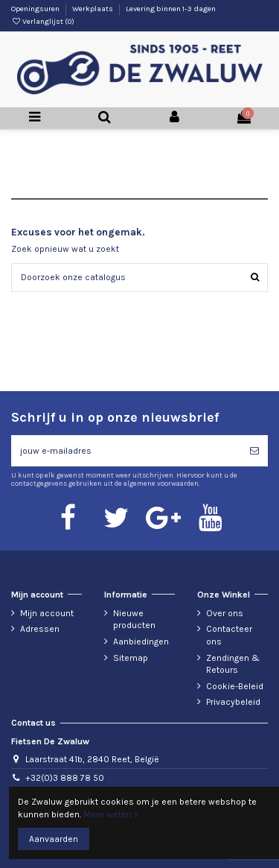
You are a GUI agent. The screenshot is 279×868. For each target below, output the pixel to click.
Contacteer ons (229, 635)
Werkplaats (93, 9)
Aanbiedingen (141, 642)
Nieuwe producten (134, 620)
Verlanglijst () (43, 22)
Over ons (225, 613)
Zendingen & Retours (233, 664)
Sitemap (131, 658)
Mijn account (47, 613)
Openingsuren (36, 9)
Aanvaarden (54, 839)
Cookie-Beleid (235, 686)
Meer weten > (111, 814)
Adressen (40, 629)
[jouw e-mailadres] (126, 451)
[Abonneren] (254, 451)
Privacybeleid (233, 702)
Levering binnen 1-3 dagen (171, 9)
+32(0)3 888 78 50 (65, 778)
